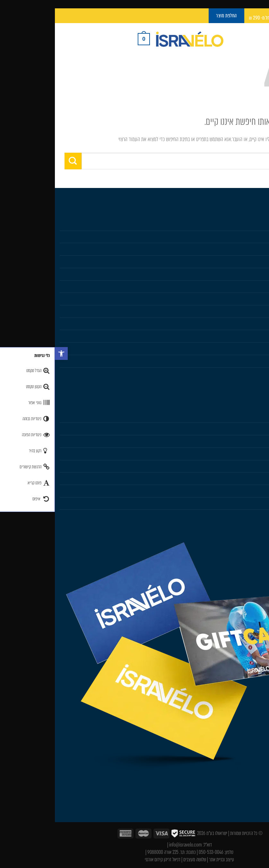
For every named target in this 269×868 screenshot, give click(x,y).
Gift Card (256, 324)
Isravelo (257, 416)
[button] (6, 353)
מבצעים (258, 336)
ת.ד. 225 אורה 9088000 (111, 852)
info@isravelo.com (131, 845)
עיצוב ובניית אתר (167, 859)
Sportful (257, 286)
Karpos (258, 311)
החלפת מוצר (254, 348)
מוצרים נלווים (253, 261)
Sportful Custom (249, 373)
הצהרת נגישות (252, 515)
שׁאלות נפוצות (252, 478)
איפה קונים (255, 466)
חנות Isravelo (252, 224)
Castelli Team (252, 361)
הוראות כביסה (252, 454)
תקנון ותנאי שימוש (248, 491)
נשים (260, 249)
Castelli (258, 274)
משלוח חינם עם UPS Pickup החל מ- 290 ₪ (229, 18)
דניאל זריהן (117, 859)
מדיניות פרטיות (252, 503)
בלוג (261, 441)
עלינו (260, 429)
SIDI (260, 299)
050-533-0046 (156, 852)
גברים (260, 237)
